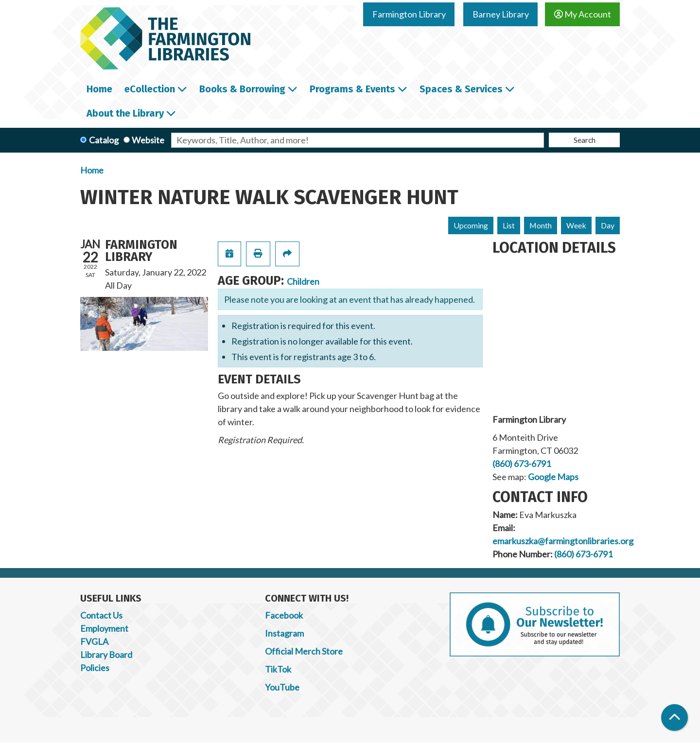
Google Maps (553, 477)
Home (92, 170)
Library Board (106, 655)
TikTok (278, 669)
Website (148, 140)
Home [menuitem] (99, 89)
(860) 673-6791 (522, 464)
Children (303, 281)
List (509, 225)
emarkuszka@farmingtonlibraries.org (563, 541)
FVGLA (94, 641)
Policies (95, 668)
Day (608, 225)
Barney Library (501, 14)
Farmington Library (409, 14)
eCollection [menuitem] (150, 89)
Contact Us (101, 615)
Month (541, 225)
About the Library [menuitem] (125, 113)
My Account (583, 14)
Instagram (284, 633)
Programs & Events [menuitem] (352, 89)
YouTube (282, 687)
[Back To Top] (674, 717)
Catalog (104, 140)
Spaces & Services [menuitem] (461, 89)
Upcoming (471, 225)
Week (576, 225)
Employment (104, 628)
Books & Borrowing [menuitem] (242, 89)
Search (585, 140)
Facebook (284, 615)
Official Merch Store (304, 651)
